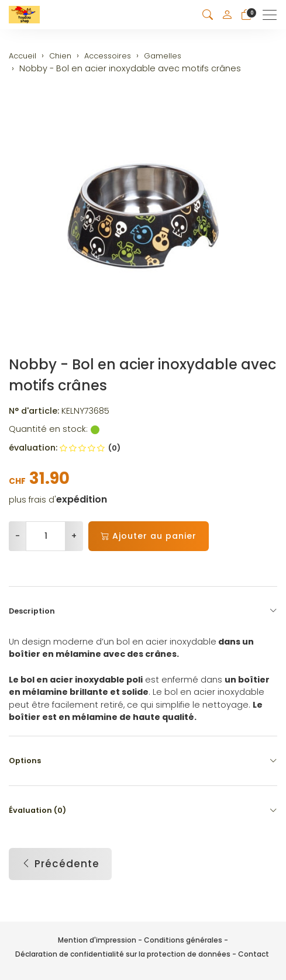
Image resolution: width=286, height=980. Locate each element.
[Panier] (246, 15)
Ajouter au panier (149, 536)
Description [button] (143, 611)
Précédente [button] (60, 864)
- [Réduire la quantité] (18, 536)
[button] (208, 15)
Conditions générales (183, 940)
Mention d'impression (97, 940)
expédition (82, 500)
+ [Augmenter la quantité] (74, 536)
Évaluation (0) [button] (143, 811)
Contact (254, 954)
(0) (90, 448)
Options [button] (143, 761)
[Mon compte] (227, 15)
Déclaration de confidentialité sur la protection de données (123, 954)
